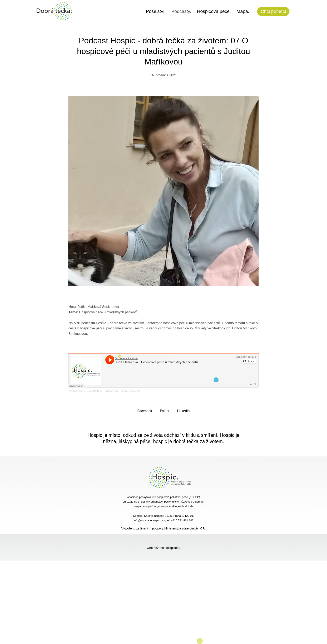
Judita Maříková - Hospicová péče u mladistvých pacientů (114, 391)
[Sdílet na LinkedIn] (183, 411)
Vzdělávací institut (77, 391)
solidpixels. (172, 548)
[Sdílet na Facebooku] (145, 411)
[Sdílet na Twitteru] (164, 411)
